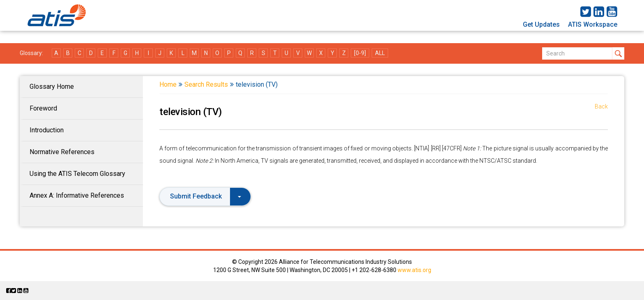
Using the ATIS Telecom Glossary (77, 174)
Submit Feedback (206, 196)
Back (601, 106)
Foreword (43, 108)
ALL (380, 53)
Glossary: (31, 53)
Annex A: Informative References (77, 195)
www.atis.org (414, 270)
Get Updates (541, 24)
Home (168, 84)
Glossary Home (52, 87)
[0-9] (360, 53)
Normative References (62, 152)
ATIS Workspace (593, 24)
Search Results (206, 84)
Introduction (47, 130)
